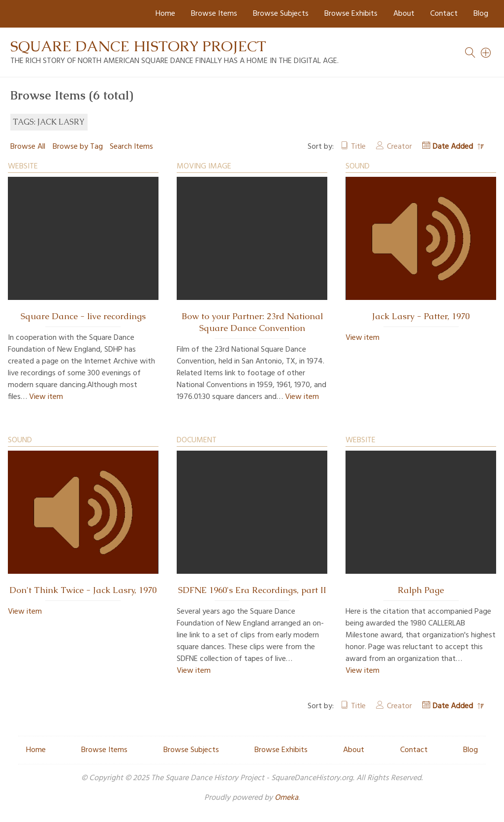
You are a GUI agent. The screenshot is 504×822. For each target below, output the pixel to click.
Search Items (131, 147)
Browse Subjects (281, 14)
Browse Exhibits (351, 14)
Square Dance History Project (138, 46)
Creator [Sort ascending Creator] (399, 147)
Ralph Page (421, 590)
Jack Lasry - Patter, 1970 (421, 316)
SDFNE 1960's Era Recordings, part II (252, 590)
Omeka (286, 798)
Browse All (28, 147)
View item (46, 397)
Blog (481, 14)
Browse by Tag (78, 147)
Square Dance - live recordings (83, 316)
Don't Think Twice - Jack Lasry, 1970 (83, 590)
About (404, 14)
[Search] (486, 53)
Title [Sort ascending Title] (358, 147)
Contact (444, 14)
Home (165, 14)
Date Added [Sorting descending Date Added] (454, 147)
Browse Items (214, 14)
